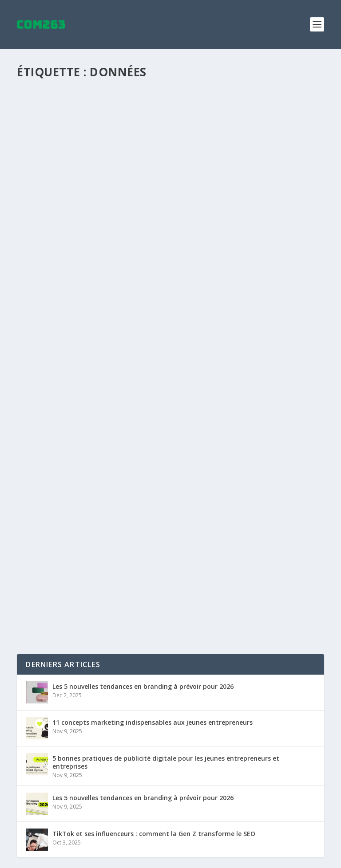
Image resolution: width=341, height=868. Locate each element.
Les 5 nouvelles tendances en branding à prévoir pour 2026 (143, 686)
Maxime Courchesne (61, 239)
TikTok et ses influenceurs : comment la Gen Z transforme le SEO (154, 834)
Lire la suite (52, 274)
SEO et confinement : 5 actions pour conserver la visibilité (149, 566)
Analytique (143, 239)
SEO (164, 239)
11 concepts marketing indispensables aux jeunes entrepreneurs (153, 722)
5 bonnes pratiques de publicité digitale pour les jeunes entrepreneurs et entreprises (166, 762)
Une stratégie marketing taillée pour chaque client (135, 225)
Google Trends (178, 580)
